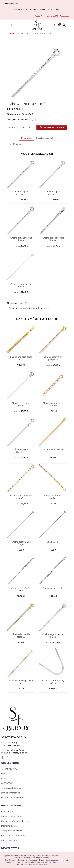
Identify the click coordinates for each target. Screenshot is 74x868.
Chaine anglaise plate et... (21, 358)
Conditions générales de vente (16, 821)
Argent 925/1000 (9, 769)
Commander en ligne (11, 816)
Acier (4, 778)
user (54, 25)
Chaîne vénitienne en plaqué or (21, 497)
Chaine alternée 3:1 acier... (21, 589)
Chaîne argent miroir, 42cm (53, 682)
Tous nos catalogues (11, 788)
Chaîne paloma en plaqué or (53, 358)
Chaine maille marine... (53, 449)
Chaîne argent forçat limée (21, 239)
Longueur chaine (18, 120)
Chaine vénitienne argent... (21, 404)
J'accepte (65, 860)
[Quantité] (24, 128)
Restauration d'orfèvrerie (13, 835)
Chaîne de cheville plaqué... (21, 636)
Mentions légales (9, 826)
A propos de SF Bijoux (12, 831)
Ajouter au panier (52, 128)
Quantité (11, 128)
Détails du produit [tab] (45, 138)
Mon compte (7, 812)
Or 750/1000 (7, 783)
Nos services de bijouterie (13, 798)
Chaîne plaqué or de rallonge (53, 404)
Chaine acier (53, 542)
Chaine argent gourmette (21, 193)
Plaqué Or (6, 774)
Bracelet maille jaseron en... (21, 682)
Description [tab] (26, 138)
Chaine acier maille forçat (21, 543)
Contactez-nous (9, 840)
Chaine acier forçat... (53, 588)
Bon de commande (11, 793)
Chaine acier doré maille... (53, 497)
